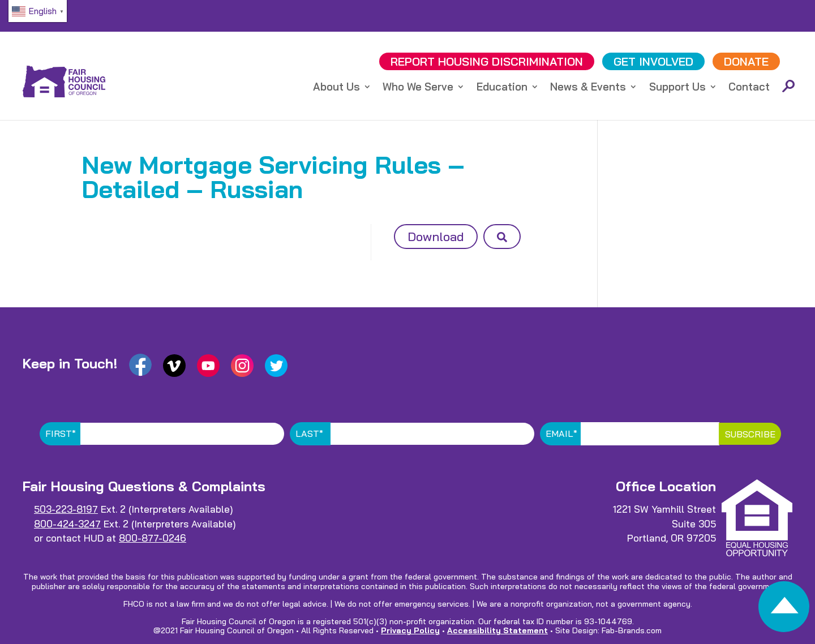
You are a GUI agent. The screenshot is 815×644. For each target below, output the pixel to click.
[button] (502, 237)
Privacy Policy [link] (410, 630)
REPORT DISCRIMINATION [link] (487, 61)
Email (561, 433)
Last (309, 433)
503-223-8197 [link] (66, 509)
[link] (784, 610)
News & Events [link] (588, 88)
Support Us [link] (677, 88)
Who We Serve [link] (418, 88)
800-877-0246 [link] (153, 538)
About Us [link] (336, 88)
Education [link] (502, 88)
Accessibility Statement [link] (497, 630)
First (61, 433)
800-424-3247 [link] (67, 524)
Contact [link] (749, 88)
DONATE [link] (746, 61)
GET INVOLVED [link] (653, 61)
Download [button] (436, 237)
